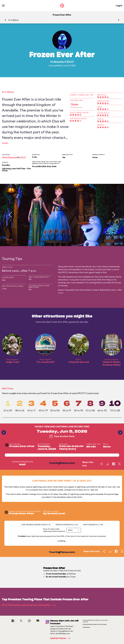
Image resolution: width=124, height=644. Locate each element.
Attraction (59, 62)
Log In (119, 6)
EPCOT (70, 62)
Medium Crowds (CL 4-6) (67, 525)
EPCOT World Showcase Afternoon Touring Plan (29, 605)
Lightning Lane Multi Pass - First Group (16, 169)
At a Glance (13, 20)
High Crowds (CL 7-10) (93, 525)
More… (6, 143)
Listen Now (61, 638)
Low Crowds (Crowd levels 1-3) (36, 525)
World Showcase (9, 157)
